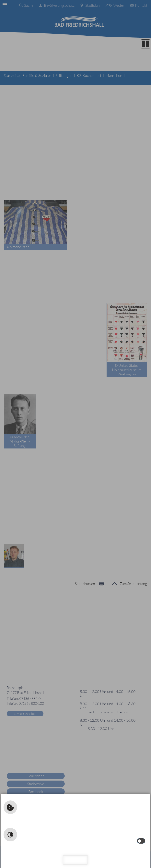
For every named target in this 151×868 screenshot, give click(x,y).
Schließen (76, 860)
